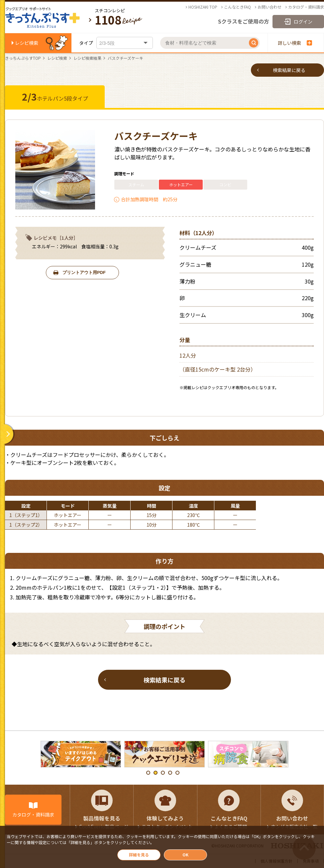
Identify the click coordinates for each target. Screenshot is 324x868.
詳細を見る (139, 855)
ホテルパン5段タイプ (55, 97)
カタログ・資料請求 (306, 7)
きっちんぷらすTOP (23, 58)
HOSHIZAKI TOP (203, 7)
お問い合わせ (270, 7)
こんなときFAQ (237, 7)
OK (185, 855)
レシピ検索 (27, 43)
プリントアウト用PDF (84, 272)
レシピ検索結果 (87, 58)
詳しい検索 (295, 43)
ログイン (303, 22)
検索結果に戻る (289, 70)
